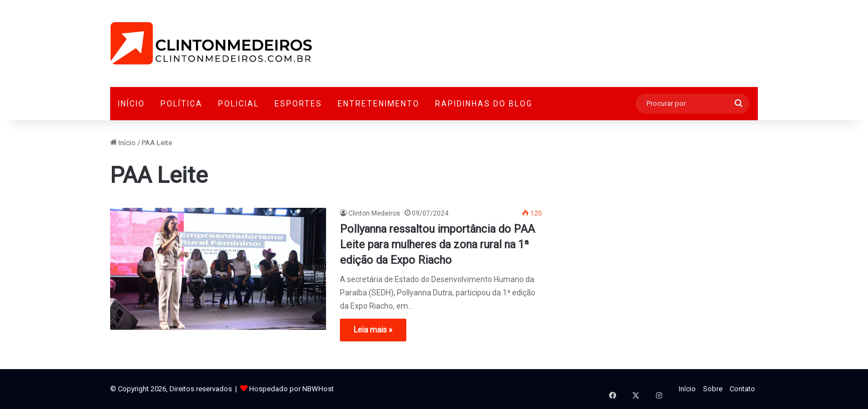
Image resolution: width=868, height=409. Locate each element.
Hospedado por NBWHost (291, 389)
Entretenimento (379, 104)
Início (131, 104)
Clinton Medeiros (374, 213)
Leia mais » (373, 330)
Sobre (713, 389)
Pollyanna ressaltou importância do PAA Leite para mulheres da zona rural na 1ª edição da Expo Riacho (437, 244)
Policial (239, 104)
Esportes (298, 104)
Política (182, 104)
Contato (742, 389)
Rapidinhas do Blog (484, 104)
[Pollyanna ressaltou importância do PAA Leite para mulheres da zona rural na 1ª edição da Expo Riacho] (218, 269)
